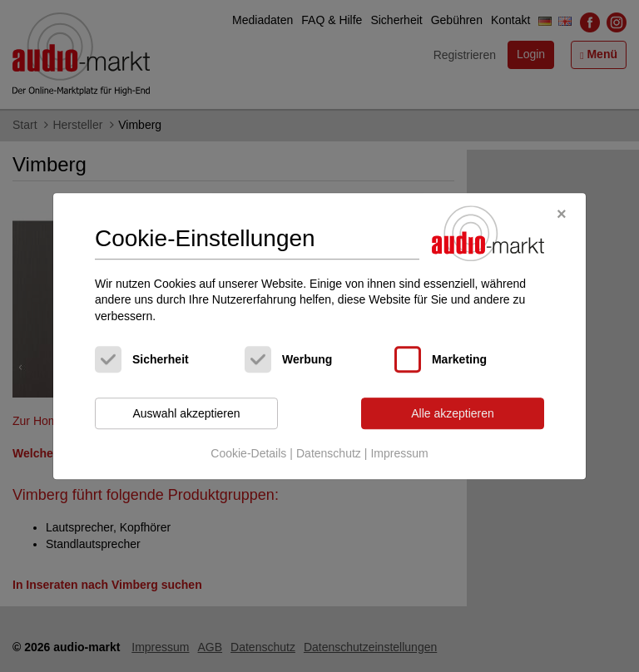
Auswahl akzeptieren (186, 413)
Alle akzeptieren (453, 413)
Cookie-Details (248, 453)
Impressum (399, 453)
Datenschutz (329, 453)
